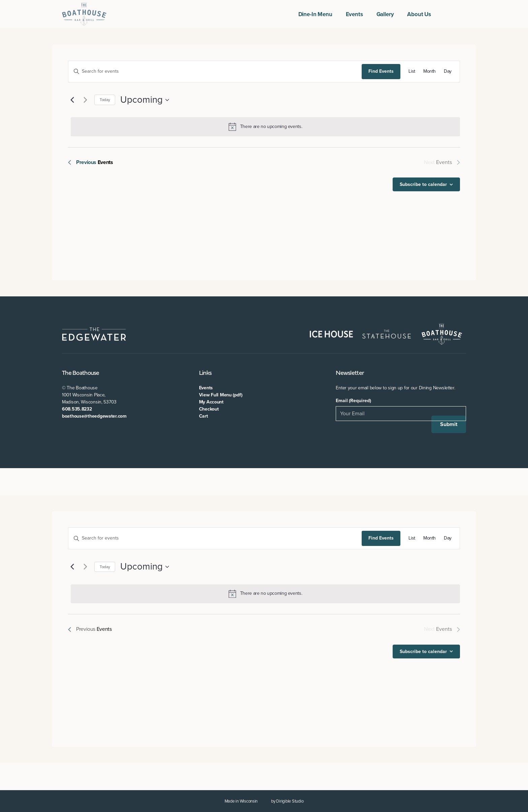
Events (354, 14)
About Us (419, 14)
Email (353, 401)
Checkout (209, 409)
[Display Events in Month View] (430, 72)
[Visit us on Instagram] (463, 14)
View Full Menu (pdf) (221, 395)
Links (205, 373)
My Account (211, 402)
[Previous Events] (72, 100)
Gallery (385, 14)
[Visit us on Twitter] (455, 14)
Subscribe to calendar (423, 184)
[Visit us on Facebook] (447, 14)
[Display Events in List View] (412, 72)
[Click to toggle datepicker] (145, 100)
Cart (204, 416)
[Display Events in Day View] (448, 72)
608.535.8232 (77, 409)
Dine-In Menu (315, 14)
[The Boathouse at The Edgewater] (84, 14)
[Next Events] (85, 100)
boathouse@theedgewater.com (94, 416)
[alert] (265, 127)
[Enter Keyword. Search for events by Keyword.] (215, 72)
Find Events (381, 71)
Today (105, 100)
